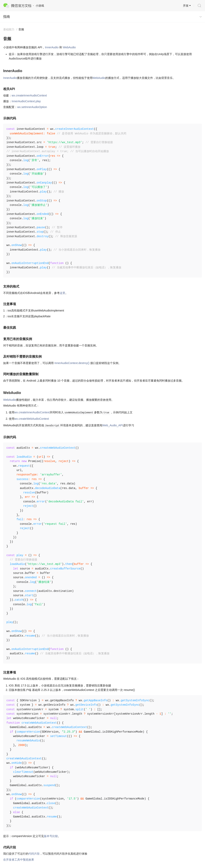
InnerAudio (52, 47)
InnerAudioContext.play (26, 101)
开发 (186, 6)
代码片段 (34, 854)
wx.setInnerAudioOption (32, 107)
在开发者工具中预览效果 (19, 860)
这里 (62, 293)
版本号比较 (51, 836)
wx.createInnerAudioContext (29, 95)
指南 (7, 17)
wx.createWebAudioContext (32, 419)
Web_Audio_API (113, 425)
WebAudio (69, 47)
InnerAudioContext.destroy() (72, 363)
